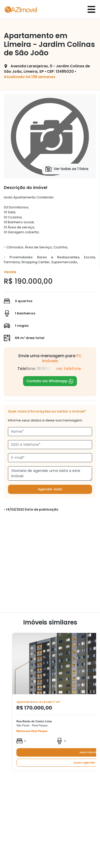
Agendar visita (50, 489)
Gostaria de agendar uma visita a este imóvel (50, 473)
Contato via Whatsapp (50, 381)
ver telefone (69, 369)
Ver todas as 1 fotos (67, 169)
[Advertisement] (48, 564)
